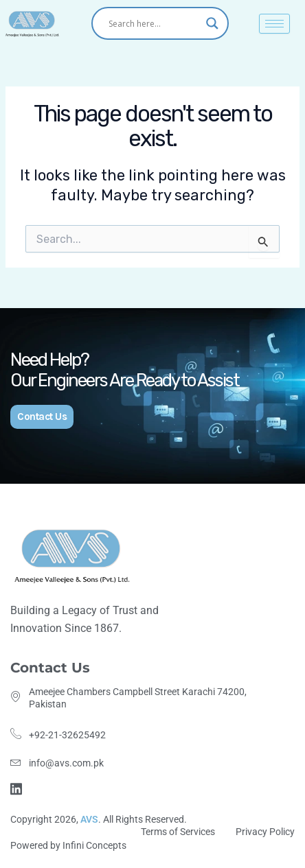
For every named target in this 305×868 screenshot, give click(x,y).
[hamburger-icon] (274, 24)
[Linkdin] (18, 787)
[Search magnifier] (212, 23)
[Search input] (154, 23)
